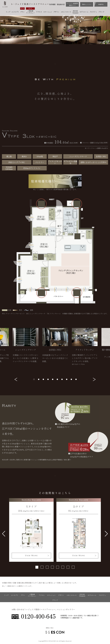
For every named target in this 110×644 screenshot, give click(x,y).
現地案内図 (61, 4)
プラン (22, 12)
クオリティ (93, 12)
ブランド (101, 12)
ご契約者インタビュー (30, 12)
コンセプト (15, 12)
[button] (16, 379)
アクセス (39, 12)
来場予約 (101, 4)
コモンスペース (66, 12)
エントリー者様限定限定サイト (72, 4)
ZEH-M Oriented (75, 12)
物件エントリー (87, 4)
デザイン (56, 12)
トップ (8, 12)
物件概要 (52, 4)
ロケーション (48, 12)
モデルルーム (84, 12)
